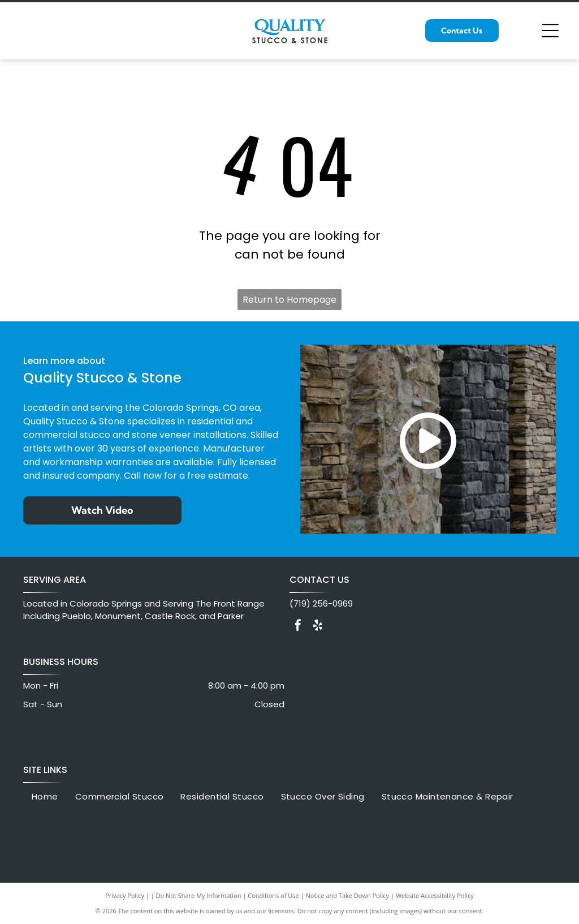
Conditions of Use (273, 895)
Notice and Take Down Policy (348, 895)
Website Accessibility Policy (435, 895)
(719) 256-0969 (321, 603)
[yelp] (318, 627)
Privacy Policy (125, 895)
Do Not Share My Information (199, 895)
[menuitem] (45, 797)
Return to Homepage (289, 300)
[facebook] (298, 627)
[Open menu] (550, 31)
